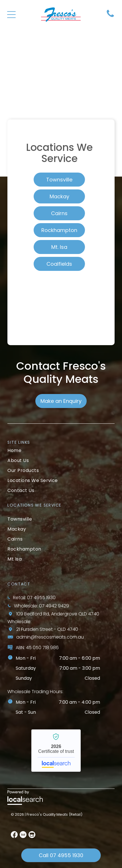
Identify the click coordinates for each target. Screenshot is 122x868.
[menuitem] (61, 450)
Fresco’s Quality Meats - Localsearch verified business (56, 751)
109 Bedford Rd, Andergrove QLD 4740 (58, 614)
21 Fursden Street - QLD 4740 (47, 629)
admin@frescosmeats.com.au (50, 637)
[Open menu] (11, 15)
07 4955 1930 (41, 598)
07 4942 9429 (54, 606)
